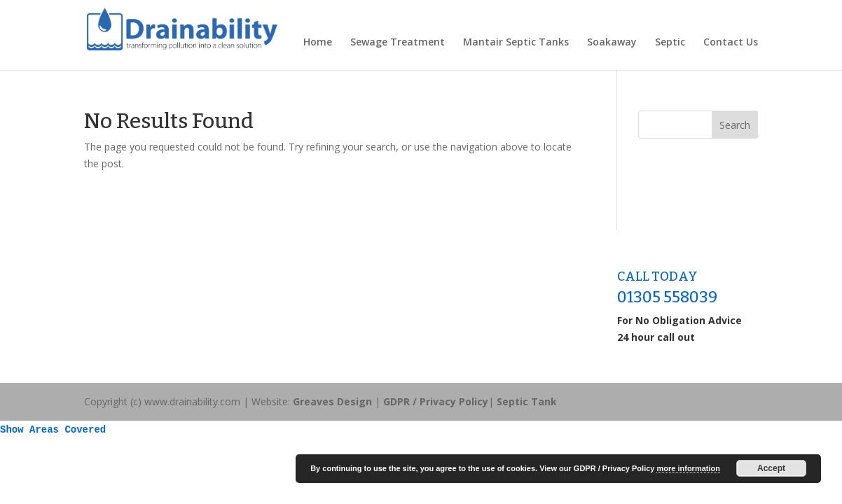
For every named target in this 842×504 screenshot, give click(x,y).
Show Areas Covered (53, 430)
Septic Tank (527, 401)
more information (688, 468)
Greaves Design (332, 401)
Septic (670, 43)
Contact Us (731, 43)
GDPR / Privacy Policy (436, 401)
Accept (771, 468)
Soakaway (612, 43)
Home (318, 43)
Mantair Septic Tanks (516, 43)
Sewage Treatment (398, 43)
